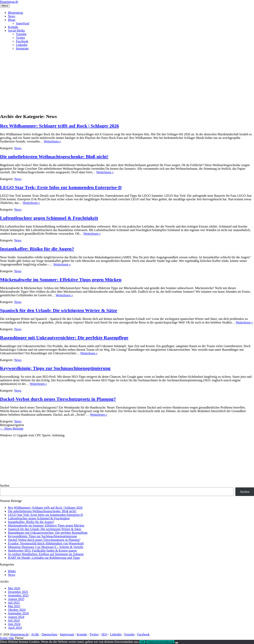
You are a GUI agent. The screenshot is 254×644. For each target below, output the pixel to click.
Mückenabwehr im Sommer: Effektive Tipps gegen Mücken (61, 280)
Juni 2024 (14, 624)
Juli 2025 (14, 603)
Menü (5, 6)
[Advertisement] (127, 81)
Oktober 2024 (17, 610)
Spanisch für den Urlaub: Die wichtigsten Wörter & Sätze (59, 310)
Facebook (22, 41)
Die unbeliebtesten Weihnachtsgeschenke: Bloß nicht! (54, 157)
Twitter (20, 38)
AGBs (35, 634)
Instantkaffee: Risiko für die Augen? (37, 249)
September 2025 (18, 595)
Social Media (16, 31)
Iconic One (7, 638)
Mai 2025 (14, 606)
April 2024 (15, 628)
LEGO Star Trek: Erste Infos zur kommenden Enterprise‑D (61, 187)
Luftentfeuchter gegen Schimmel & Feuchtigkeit (49, 218)
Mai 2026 (14, 588)
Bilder (12, 571)
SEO (104, 634)
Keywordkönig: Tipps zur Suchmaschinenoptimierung (55, 368)
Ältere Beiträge (12, 429)
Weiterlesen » (52, 141)
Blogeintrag (15, 13)
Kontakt (13, 27)
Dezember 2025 (18, 592)
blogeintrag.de (9, 2)
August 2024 (16, 617)
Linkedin (22, 45)
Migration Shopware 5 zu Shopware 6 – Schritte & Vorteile (46, 547)
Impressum (67, 634)
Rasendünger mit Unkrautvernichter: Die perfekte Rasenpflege (64, 338)
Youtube (21, 34)
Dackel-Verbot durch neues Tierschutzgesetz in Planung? (58, 399)
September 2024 (18, 613)
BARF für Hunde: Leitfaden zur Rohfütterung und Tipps (44, 558)
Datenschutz (50, 634)
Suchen (5, 486)
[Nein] (177, 643)
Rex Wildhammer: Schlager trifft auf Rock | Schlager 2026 (59, 126)
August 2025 (16, 599)
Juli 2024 (14, 620)
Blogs (12, 20)
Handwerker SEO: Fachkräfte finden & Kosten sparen (42, 551)
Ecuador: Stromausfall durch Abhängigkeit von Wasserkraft (46, 543)
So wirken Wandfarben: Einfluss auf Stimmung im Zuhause (46, 554)
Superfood (23, 23)
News (12, 16)
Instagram (22, 48)
